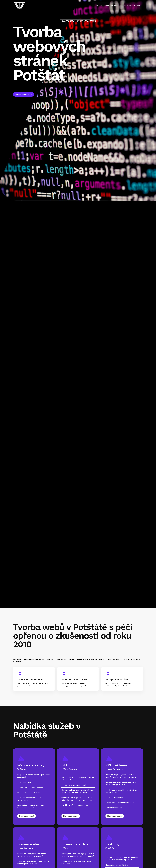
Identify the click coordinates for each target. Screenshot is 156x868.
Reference (127, 6)
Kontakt (137, 6)
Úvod (96, 6)
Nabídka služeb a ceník (110, 6)
